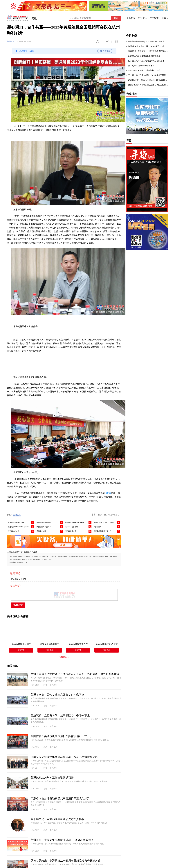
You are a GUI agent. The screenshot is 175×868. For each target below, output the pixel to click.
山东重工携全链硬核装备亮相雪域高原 (144, 56)
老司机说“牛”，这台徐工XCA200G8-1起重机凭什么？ (148, 80)
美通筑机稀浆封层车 (50, 644)
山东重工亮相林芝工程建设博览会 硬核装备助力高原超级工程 (148, 61)
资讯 (34, 18)
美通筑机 (11, 42)
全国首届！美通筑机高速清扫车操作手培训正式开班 (62, 736)
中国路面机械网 (18, 18)
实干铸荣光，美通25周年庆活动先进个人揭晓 (57, 819)
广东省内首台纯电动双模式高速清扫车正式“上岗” (60, 798)
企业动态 (28, 552)
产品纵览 (154, 18)
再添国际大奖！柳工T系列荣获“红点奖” (145, 70)
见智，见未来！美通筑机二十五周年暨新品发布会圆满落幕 (66, 861)
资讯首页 (131, 18)
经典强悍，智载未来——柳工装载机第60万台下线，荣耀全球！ (148, 51)
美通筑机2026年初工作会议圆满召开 (52, 778)
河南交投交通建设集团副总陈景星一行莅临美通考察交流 (64, 757)
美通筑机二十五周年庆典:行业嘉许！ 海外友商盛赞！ (62, 840)
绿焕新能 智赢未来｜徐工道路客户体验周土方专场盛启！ (148, 42)
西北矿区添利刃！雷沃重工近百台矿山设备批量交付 (148, 85)
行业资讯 (142, 18)
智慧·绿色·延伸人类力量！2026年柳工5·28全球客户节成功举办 (148, 46)
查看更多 (21, 650)
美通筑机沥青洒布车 (78, 644)
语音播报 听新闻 (64, 51)
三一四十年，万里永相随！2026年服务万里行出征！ (148, 75)
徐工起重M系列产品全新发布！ (141, 66)
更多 (164, 18)
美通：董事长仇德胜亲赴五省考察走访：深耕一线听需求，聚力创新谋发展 (75, 674)
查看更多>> (64, 657)
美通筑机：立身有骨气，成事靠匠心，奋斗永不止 (60, 715)
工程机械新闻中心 (15, 552)
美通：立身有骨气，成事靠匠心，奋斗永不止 (57, 695)
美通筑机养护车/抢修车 (107, 644)
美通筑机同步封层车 (21, 644)
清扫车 (108, 493)
